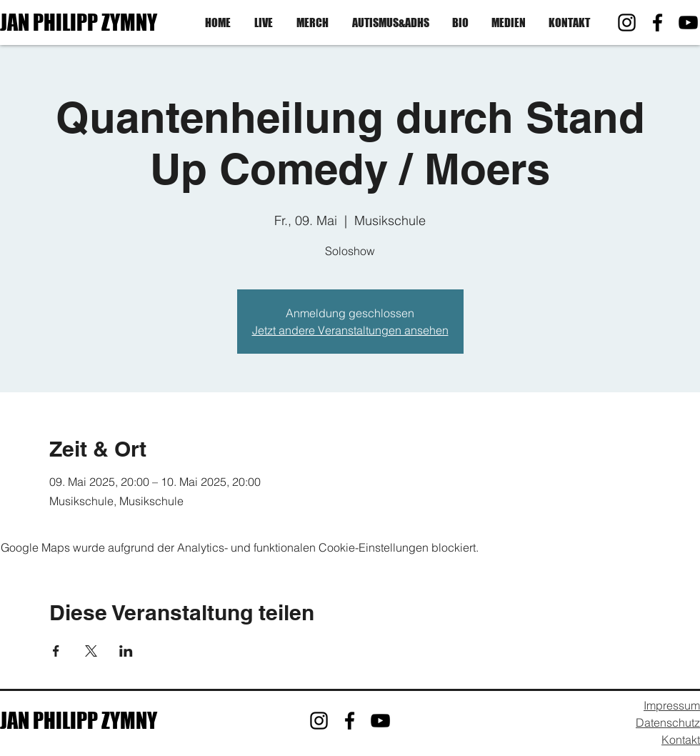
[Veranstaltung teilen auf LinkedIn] (126, 651)
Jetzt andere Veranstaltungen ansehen (350, 330)
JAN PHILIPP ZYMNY (79, 22)
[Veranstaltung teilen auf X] (91, 651)
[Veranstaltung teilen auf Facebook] (56, 651)
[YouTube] (688, 23)
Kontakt (681, 740)
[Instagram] (627, 23)
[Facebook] (657, 23)
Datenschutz (668, 722)
